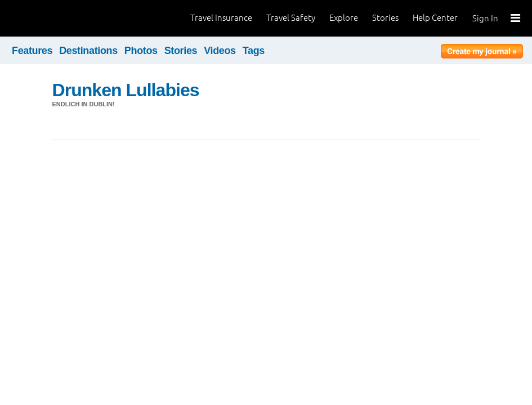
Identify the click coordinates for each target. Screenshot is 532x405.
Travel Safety (291, 18)
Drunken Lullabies (126, 90)
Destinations (88, 51)
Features (32, 51)
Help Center (435, 18)
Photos (141, 51)
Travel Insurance (221, 18)
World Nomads (59, 18)
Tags (254, 51)
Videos (220, 51)
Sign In (485, 18)
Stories (385, 18)
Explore (344, 18)
